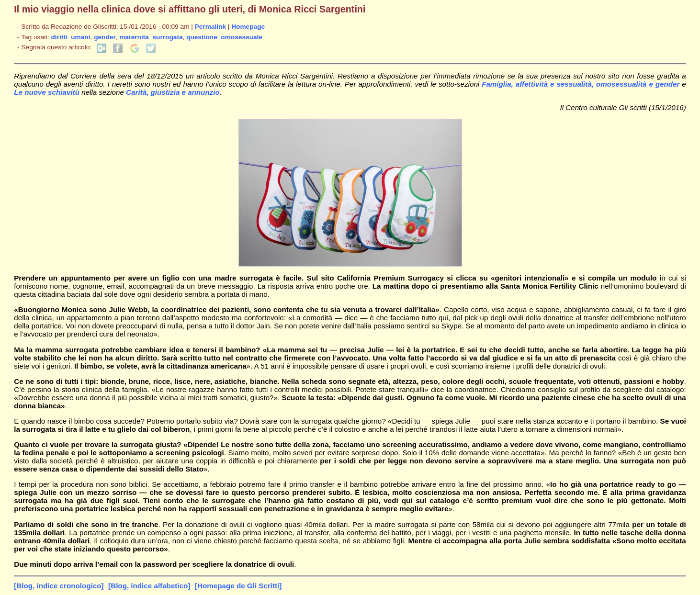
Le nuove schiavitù (48, 92)
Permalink (210, 27)
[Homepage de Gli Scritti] (238, 586)
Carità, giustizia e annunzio (173, 92)
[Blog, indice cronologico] (59, 586)
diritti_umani (70, 37)
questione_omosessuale (224, 37)
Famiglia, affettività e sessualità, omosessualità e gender (581, 84)
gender (105, 37)
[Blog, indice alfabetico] (149, 586)
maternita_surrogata (151, 37)
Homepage (248, 27)
